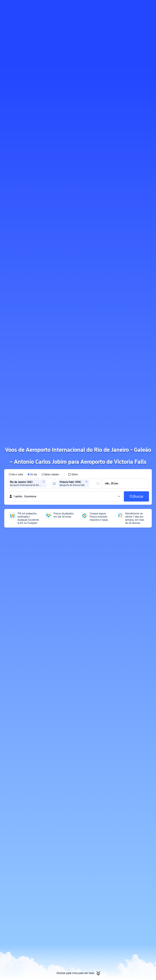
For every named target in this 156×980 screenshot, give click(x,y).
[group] (30, 484)
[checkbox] (73, 474)
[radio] (16, 474)
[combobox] (48, 484)
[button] (123, 6)
